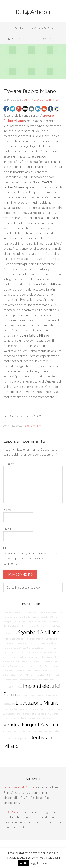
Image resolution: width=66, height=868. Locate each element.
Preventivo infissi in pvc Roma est (17, 709)
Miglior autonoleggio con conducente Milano (21, 639)
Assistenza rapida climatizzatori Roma (29, 666)
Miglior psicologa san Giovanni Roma (35, 714)
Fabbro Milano (32, 425)
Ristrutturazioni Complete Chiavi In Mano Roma (22, 652)
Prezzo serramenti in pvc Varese (16, 739)
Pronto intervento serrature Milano (45, 731)
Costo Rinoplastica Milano (28, 612)
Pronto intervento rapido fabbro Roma (35, 661)
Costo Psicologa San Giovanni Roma (17, 731)
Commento (12, 464)
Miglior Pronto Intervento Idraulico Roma (34, 617)
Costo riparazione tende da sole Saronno (46, 709)
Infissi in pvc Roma (34, 626)
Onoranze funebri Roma (19, 787)
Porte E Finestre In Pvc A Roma (33, 675)
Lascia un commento (46, 99)
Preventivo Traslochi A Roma (15, 648)
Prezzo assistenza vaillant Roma (30, 680)
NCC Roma (11, 812)
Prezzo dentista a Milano (26, 695)
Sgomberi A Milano (39, 632)
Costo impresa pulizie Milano (38, 718)
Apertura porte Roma (12, 714)
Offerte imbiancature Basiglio (29, 657)
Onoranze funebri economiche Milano (41, 648)
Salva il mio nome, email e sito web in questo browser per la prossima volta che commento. (33, 558)
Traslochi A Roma (10, 612)
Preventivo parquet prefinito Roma (29, 671)
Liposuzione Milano (37, 703)
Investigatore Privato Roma (39, 621)
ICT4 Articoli (33, 12)
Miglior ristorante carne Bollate (43, 643)
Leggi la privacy (39, 863)
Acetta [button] (24, 863)
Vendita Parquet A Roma (31, 724)
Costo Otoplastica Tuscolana (19, 643)
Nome (8, 510)
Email (8, 529)
